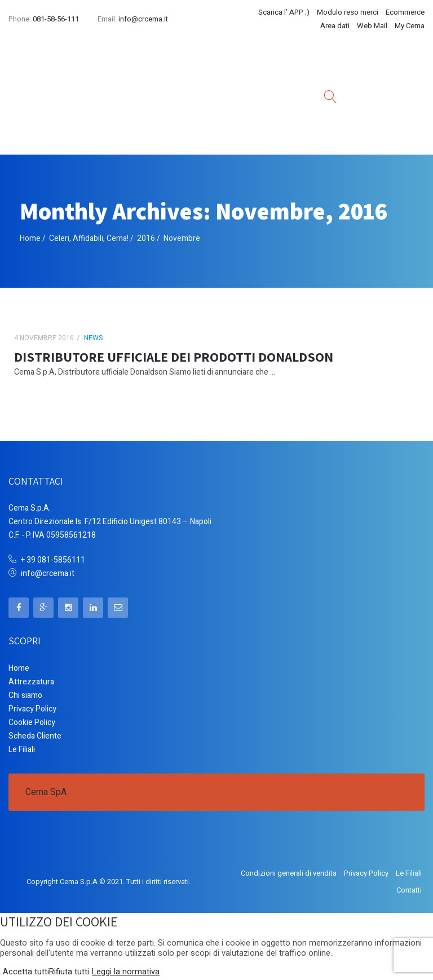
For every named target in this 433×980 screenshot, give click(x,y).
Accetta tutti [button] (26, 972)
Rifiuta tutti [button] (69, 972)
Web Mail (372, 26)
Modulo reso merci (348, 12)
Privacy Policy (32, 709)
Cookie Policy (32, 722)
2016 (146, 238)
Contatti (409, 890)
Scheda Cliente (35, 736)
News (93, 338)
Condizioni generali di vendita (289, 873)
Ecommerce (405, 12)
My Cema (410, 26)
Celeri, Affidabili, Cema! (89, 238)
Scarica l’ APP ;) (284, 12)
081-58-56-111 (56, 19)
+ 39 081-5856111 (53, 560)
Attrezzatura (31, 682)
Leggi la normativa (126, 972)
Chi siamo (25, 695)
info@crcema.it (143, 19)
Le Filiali (22, 750)
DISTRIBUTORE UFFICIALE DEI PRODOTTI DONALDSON (174, 357)
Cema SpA (46, 792)
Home (30, 238)
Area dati (335, 26)
